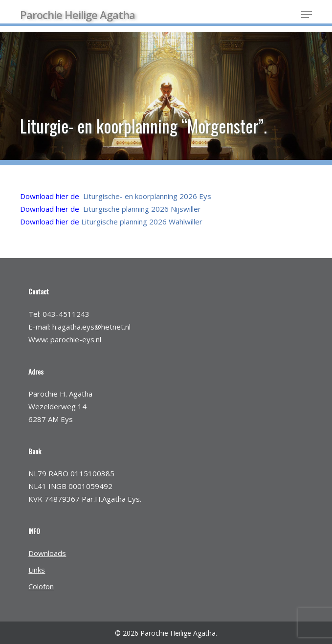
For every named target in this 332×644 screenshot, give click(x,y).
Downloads (47, 553)
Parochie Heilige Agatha (77, 15)
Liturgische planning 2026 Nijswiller (142, 209)
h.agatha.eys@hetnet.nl (91, 327)
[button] (307, 15)
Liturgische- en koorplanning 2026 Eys (147, 196)
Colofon (41, 586)
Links (37, 570)
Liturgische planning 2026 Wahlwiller (142, 222)
